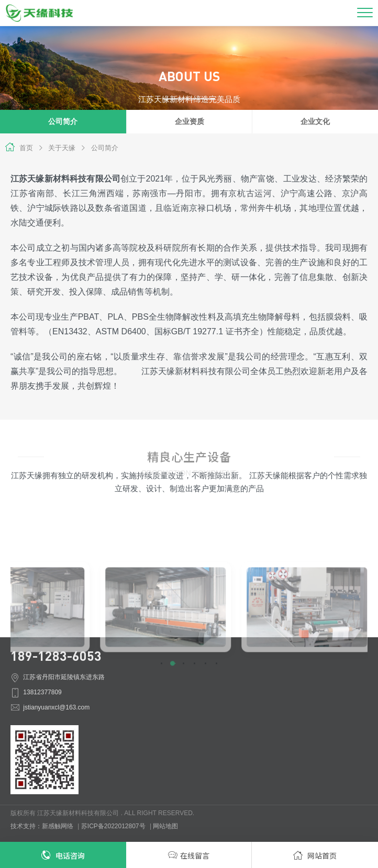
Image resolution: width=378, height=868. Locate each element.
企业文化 (315, 122)
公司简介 (99, 148)
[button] (162, 706)
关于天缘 (57, 148)
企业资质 (190, 122)
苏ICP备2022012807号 (113, 826)
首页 (26, 148)
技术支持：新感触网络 (42, 826)
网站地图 (165, 826)
